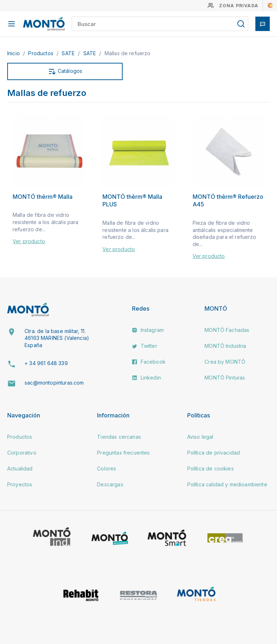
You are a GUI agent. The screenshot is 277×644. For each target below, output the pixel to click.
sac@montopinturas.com (54, 383)
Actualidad (20, 468)
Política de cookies (210, 468)
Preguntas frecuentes (123, 453)
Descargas (110, 484)
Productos (41, 53)
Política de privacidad (214, 453)
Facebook (149, 362)
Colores (107, 468)
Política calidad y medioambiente (227, 484)
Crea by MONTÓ (225, 362)
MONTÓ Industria (225, 346)
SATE (69, 53)
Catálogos (65, 71)
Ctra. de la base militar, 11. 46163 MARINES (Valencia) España (57, 338)
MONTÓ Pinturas (225, 378)
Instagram (148, 330)
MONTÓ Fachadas (227, 330)
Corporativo (22, 453)
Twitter (144, 346)
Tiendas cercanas (119, 437)
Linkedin (146, 378)
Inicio (14, 53)
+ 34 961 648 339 (46, 363)
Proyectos (20, 484)
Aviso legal (200, 437)
